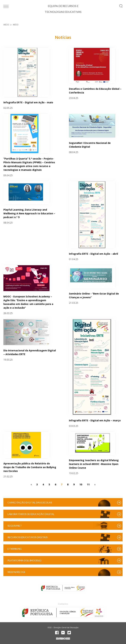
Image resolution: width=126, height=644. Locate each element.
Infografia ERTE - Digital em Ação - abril (93, 254)
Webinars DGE (16, 572)
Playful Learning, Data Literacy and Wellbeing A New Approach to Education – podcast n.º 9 (29, 213)
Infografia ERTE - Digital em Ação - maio (28, 102)
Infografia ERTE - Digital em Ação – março (95, 420)
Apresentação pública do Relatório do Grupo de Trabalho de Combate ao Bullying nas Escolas (30, 467)
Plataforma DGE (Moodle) (24, 560)
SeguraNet (15, 526)
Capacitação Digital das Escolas (30, 502)
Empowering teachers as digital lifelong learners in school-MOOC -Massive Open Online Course (94, 464)
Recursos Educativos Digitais (28, 537)
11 (88, 484)
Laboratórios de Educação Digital (31, 514)
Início (6, 25)
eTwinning (15, 549)
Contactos (63, 604)
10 (81, 484)
